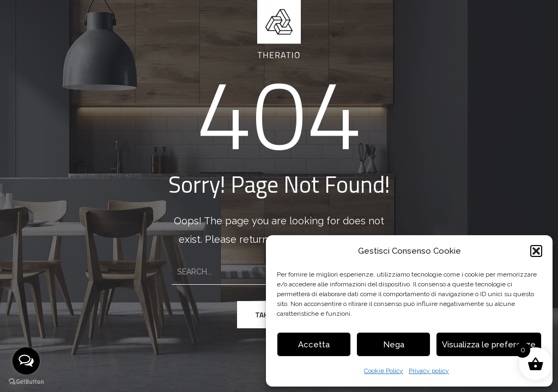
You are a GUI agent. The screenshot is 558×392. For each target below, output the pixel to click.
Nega (394, 345)
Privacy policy (429, 371)
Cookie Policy (384, 371)
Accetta (314, 345)
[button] (536, 251)
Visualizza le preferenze (489, 345)
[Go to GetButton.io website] (26, 381)
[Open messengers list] (26, 361)
